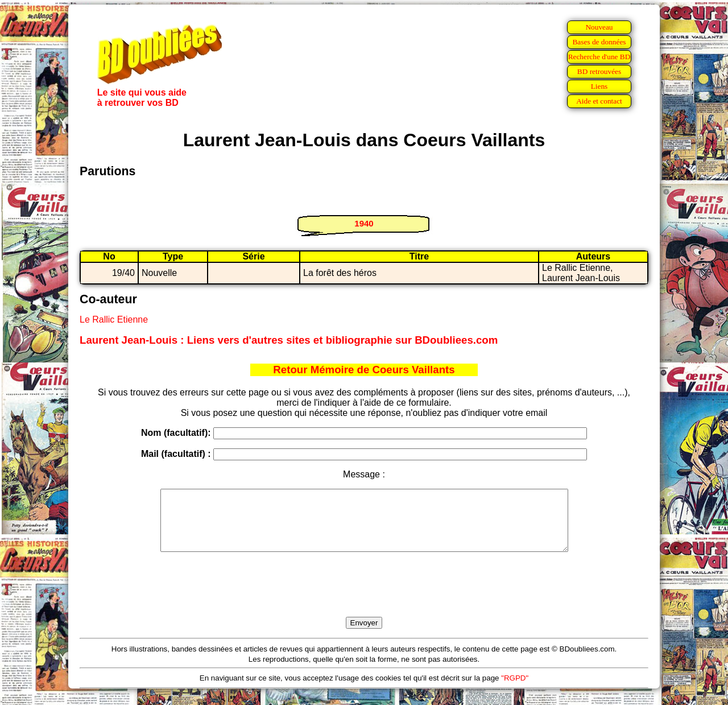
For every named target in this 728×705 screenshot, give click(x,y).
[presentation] (364, 597)
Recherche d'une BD (599, 57)
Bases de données (599, 42)
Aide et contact (599, 101)
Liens (599, 86)
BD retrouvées (599, 71)
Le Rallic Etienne (114, 319)
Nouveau (599, 27)
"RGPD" (515, 690)
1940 (364, 223)
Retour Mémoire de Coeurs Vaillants (364, 370)
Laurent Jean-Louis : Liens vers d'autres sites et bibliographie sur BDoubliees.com (289, 340)
